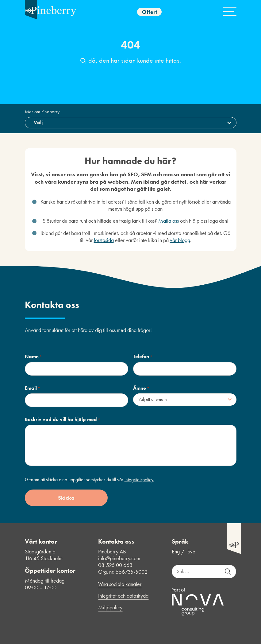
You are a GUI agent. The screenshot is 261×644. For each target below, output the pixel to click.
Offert (150, 12)
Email (33, 388)
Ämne (141, 388)
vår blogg (180, 240)
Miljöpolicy (110, 607)
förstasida (104, 240)
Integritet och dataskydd (123, 596)
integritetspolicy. (139, 480)
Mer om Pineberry (42, 112)
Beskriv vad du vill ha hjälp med (63, 420)
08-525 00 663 (115, 565)
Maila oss (169, 221)
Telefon (143, 357)
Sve (191, 552)
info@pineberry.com (119, 558)
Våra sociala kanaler (120, 584)
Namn (33, 357)
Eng (176, 552)
